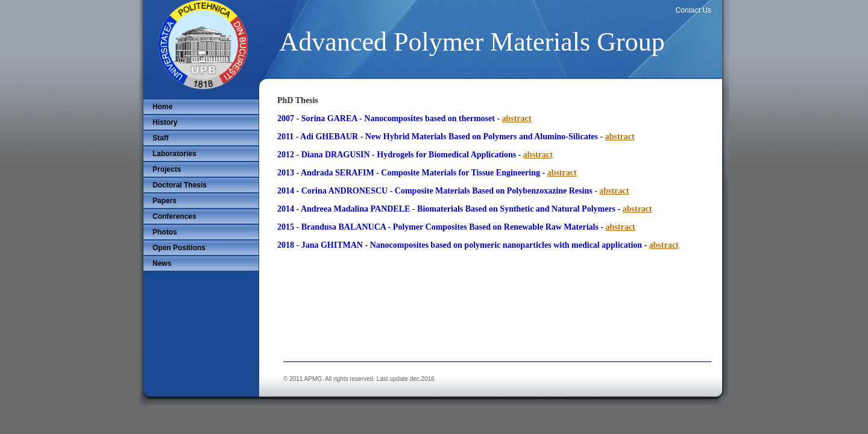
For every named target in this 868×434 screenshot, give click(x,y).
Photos (165, 232)
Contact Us (693, 10)
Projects (167, 169)
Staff (161, 138)
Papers (165, 201)
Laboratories (175, 154)
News (162, 263)
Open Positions (179, 248)
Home (162, 107)
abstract (517, 118)
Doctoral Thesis (180, 185)
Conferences (175, 216)
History (165, 122)
